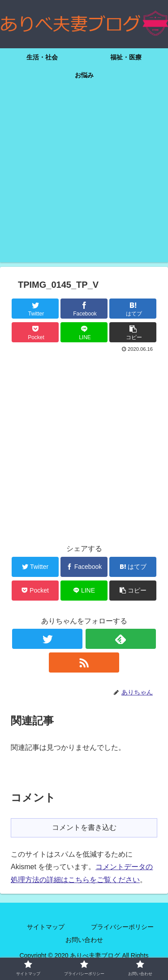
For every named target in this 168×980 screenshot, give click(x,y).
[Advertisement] (84, 179)
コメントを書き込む (84, 827)
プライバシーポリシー (122, 927)
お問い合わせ (84, 940)
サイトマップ (46, 927)
